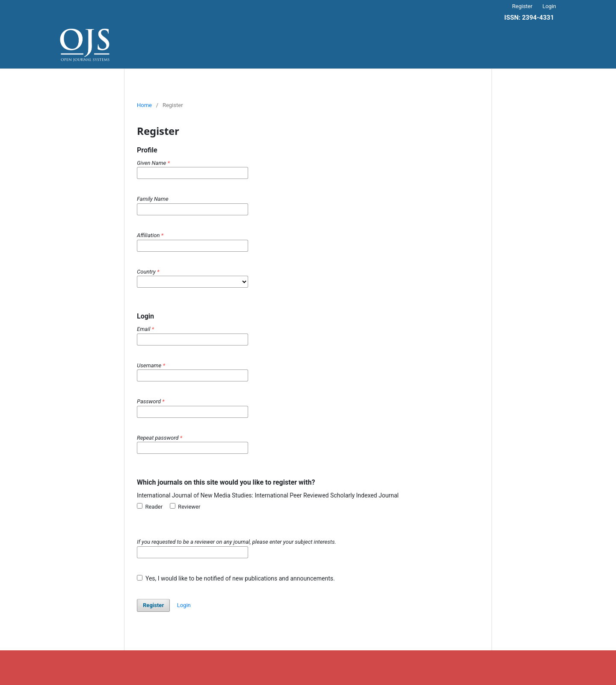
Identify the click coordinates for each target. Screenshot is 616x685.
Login (549, 6)
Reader (150, 506)
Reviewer (185, 506)
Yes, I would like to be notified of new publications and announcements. (236, 578)
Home (144, 105)
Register (522, 6)
